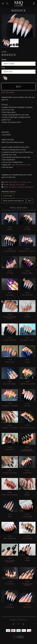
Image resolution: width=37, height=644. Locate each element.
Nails (30, 201)
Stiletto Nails (8, 196)
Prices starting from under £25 (14, 201)
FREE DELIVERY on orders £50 (17, 182)
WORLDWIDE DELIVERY (14, 185)
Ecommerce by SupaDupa (20, 637)
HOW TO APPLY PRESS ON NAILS (18, 187)
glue (14, 165)
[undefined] (5, 78)
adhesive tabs (25, 165)
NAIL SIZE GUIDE (8, 92)
